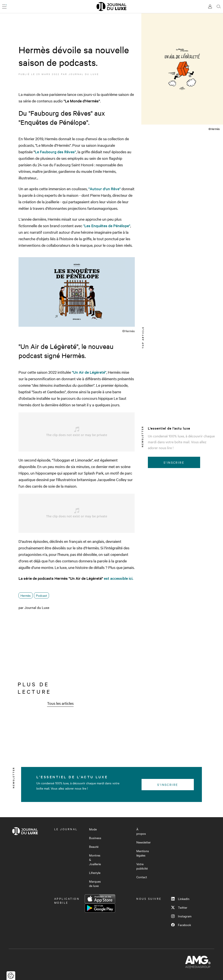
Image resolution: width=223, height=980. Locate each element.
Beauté (94, 847)
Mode (93, 829)
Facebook (181, 925)
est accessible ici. (119, 578)
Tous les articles (60, 703)
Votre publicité (142, 866)
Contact (142, 877)
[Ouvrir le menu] (4, 7)
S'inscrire (174, 462)
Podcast (41, 595)
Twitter (179, 907)
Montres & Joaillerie (95, 860)
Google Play (100, 908)
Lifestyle (95, 873)
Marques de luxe (95, 883)
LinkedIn (180, 899)
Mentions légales (143, 853)
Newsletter (144, 842)
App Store (100, 899)
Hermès (26, 595)
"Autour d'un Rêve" (105, 189)
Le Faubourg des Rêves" (55, 152)
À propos (141, 831)
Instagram (181, 916)
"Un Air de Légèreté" (89, 372)
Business (95, 838)
